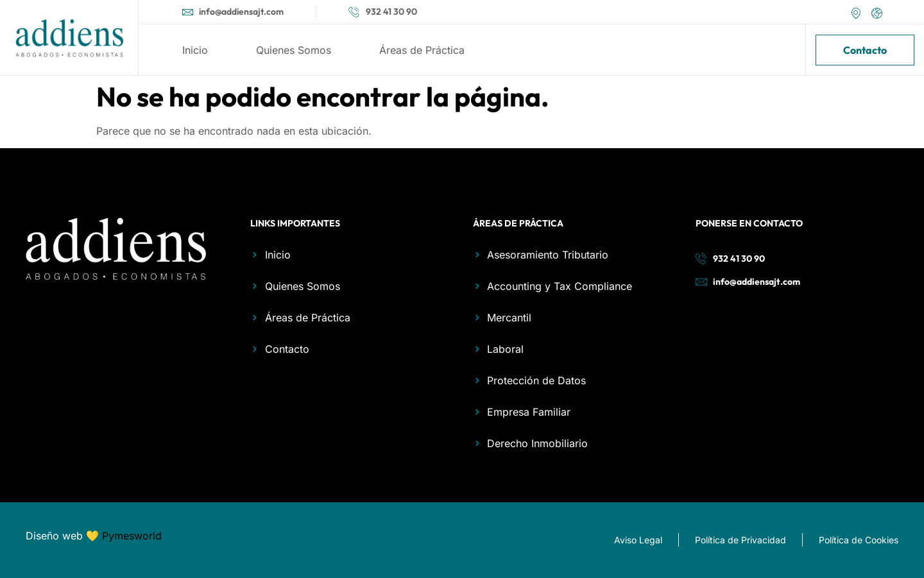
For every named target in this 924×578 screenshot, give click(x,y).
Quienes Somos (294, 50)
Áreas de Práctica (422, 50)
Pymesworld (132, 536)
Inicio (195, 50)
